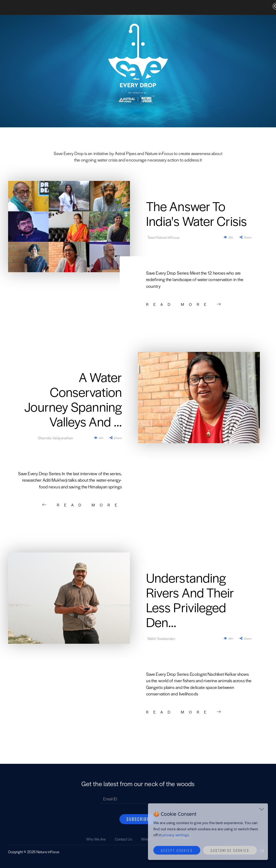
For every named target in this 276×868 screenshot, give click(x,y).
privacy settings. (176, 835)
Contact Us (123, 839)
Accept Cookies (177, 850)
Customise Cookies (230, 850)
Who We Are (96, 839)
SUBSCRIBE (138, 819)
